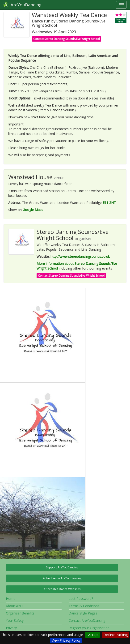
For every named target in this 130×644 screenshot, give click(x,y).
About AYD (14, 606)
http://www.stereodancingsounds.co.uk (80, 256)
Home (11, 599)
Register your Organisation (89, 628)
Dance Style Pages (83, 613)
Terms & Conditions (84, 606)
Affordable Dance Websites (62, 589)
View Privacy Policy (66, 640)
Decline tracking (115, 635)
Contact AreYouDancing (87, 620)
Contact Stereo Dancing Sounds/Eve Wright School (67, 39)
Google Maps (33, 210)
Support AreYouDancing (62, 567)
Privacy (11, 628)
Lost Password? (81, 599)
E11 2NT (109, 203)
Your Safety (15, 620)
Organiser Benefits (20, 613)
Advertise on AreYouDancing (62, 578)
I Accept (92, 635)
